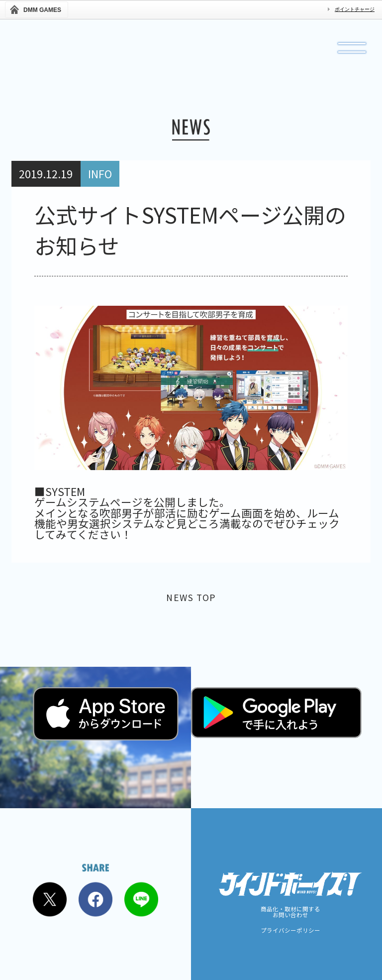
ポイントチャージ (355, 9)
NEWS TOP (191, 599)
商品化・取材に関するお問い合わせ (290, 912)
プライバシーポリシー (290, 931)
